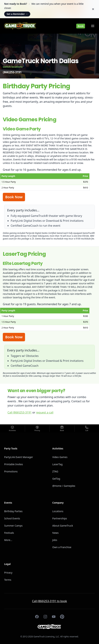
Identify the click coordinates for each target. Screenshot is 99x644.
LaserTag (57, 464)
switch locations (13, 67)
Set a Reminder (17, 14)
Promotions (11, 471)
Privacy (8, 573)
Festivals (9, 533)
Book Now (14, 197)
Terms (8, 580)
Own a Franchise (62, 547)
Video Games (60, 457)
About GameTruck (63, 526)
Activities (12, 430)
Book (81, 26)
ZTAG (55, 471)
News (55, 533)
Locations (58, 511)
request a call (45, 412)
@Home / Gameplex (64, 486)
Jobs (55, 540)
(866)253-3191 (12, 72)
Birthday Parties (13, 511)
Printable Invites (14, 464)
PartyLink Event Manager (19, 457)
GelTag (56, 479)
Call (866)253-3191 (20, 412)
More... (8, 540)
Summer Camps (13, 526)
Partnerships (60, 518)
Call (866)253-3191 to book (49, 601)
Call (87, 430)
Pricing (37, 430)
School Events (12, 518)
